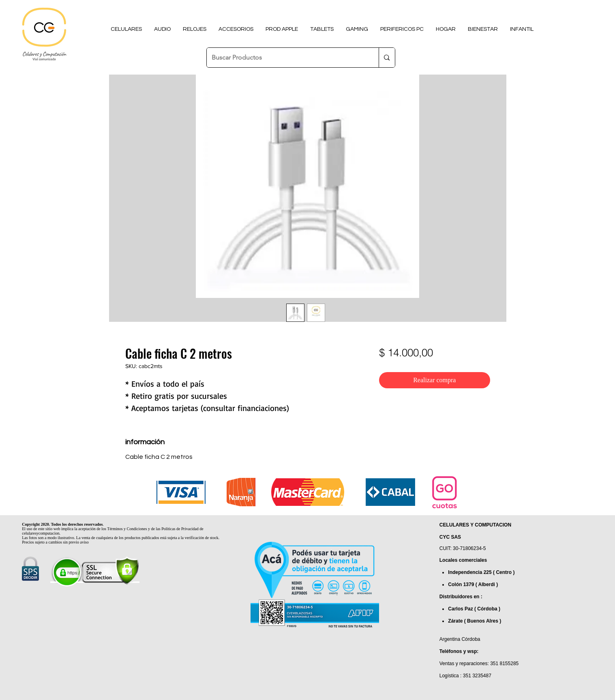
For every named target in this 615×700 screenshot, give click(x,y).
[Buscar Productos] (287, 58)
